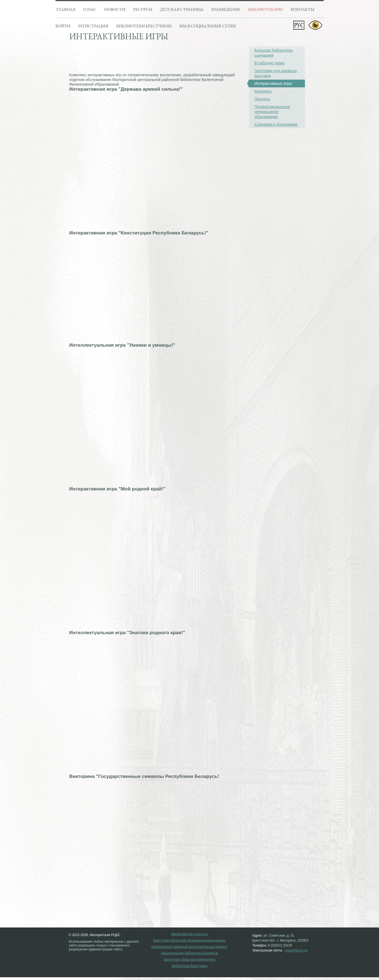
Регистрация (93, 26)
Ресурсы (143, 9)
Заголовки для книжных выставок (276, 73)
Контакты (303, 9)
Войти (63, 26)
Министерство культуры (189, 934)
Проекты (262, 99)
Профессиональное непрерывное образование (272, 112)
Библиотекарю (266, 9)
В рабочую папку (270, 63)
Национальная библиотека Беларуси (190, 953)
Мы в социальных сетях (208, 26)
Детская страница (182, 9)
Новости (115, 9)
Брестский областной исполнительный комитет (189, 941)
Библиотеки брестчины (144, 26)
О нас (90, 9)
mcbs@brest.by (296, 950)
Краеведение (226, 9)
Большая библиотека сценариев (274, 53)
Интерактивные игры (271, 83)
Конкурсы (263, 91)
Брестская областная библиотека (189, 960)
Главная (66, 9)
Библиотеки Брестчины (189, 966)
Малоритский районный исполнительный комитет (189, 947)
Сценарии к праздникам (276, 124)
